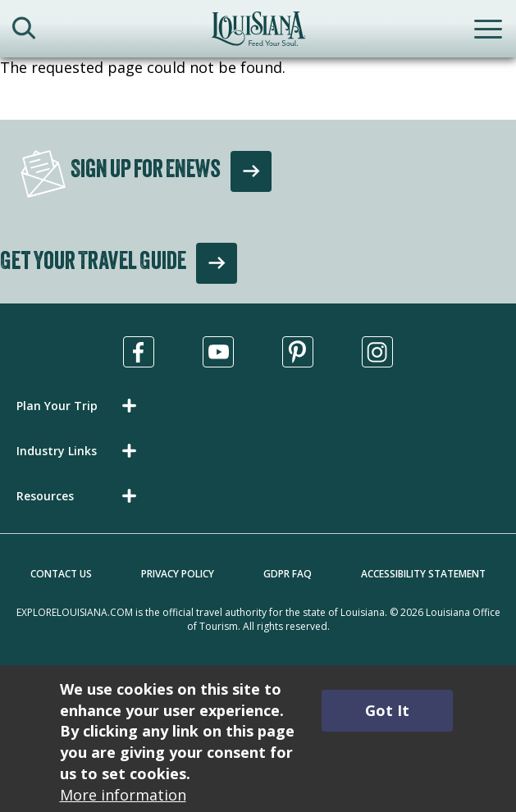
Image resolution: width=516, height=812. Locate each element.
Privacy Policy (178, 574)
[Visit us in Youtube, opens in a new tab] (218, 352)
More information (123, 795)
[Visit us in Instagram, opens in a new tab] (377, 352)
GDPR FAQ (288, 574)
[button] (80, 406)
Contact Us (61, 574)
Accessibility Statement (423, 574)
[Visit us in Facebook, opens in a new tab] (139, 352)
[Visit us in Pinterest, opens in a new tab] (298, 352)
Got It (387, 710)
